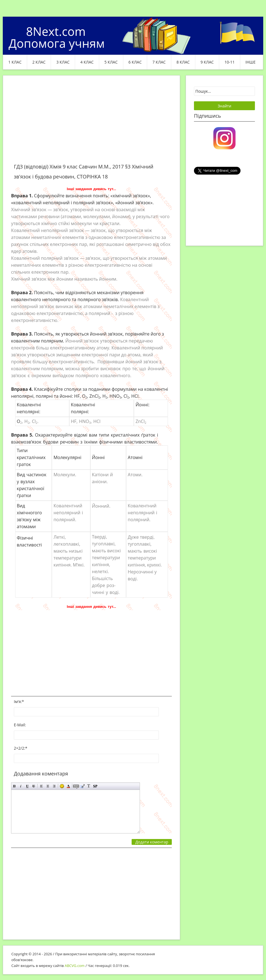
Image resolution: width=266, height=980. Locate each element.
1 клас (15, 62)
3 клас (63, 62)
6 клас (135, 62)
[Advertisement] (91, 123)
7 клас (159, 62)
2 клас (39, 62)
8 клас (183, 62)
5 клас (111, 62)
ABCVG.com (75, 966)
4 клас (87, 62)
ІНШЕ (250, 62)
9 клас (207, 62)
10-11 (230, 62)
